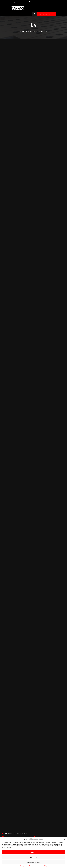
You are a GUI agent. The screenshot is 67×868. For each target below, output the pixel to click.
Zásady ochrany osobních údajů (38, 866)
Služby (27, 32)
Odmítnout (33, 857)
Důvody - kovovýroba (37, 32)
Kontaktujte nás (45, 14)
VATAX (22, 32)
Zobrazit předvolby (34, 862)
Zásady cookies (24, 866)
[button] (64, 839)
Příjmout (34, 852)
